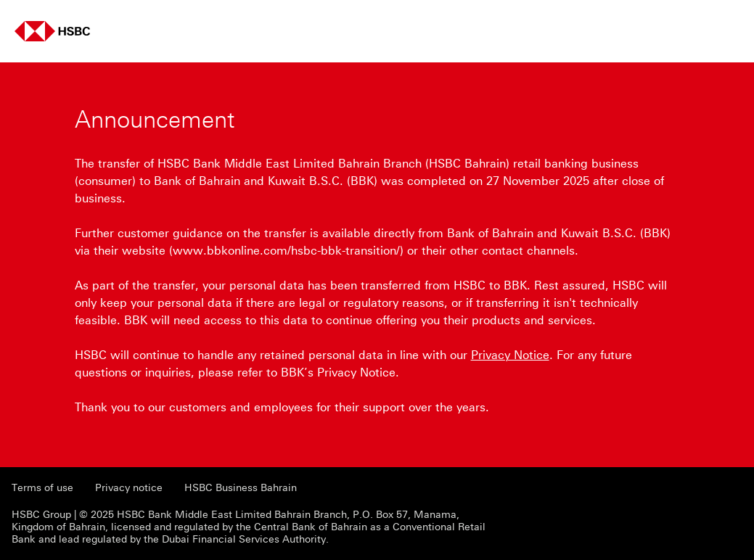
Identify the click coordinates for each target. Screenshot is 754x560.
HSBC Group (41, 515)
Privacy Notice (510, 355)
